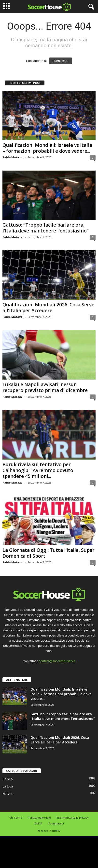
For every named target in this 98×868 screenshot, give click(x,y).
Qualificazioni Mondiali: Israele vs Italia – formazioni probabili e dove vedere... (47, 148)
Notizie (7, 794)
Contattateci (56, 823)
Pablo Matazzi (13, 157)
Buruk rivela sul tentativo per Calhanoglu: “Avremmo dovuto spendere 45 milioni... (38, 470)
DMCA (38, 823)
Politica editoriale (39, 817)
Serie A (8, 779)
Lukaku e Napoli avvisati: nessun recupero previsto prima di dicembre (45, 387)
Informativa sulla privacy (73, 817)
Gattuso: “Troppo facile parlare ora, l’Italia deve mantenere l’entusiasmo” (46, 228)
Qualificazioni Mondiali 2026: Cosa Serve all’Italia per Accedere (48, 308)
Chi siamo (16, 817)
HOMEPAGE (61, 61)
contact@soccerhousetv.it (57, 661)
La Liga (8, 786)
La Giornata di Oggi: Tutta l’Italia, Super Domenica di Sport (49, 553)
